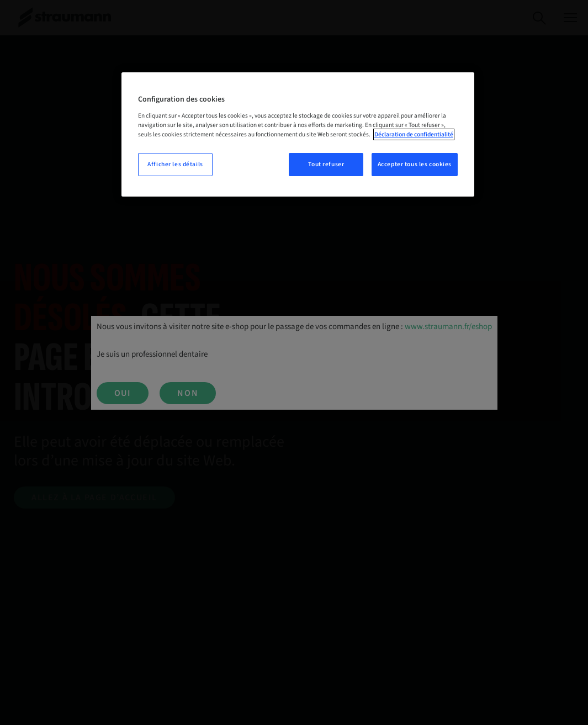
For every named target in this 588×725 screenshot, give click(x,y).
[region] (298, 134)
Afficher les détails (175, 164)
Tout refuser (326, 164)
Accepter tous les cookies (415, 164)
